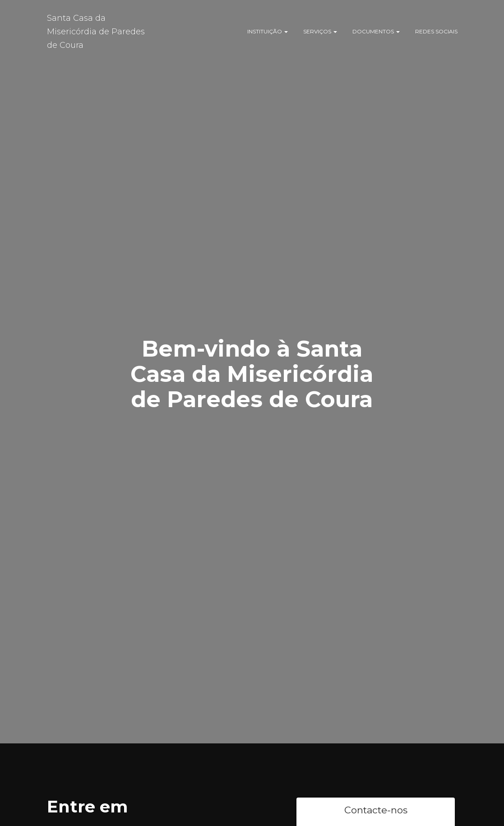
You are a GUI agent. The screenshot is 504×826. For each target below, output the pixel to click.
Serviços (320, 31)
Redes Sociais (436, 31)
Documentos (376, 31)
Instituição (268, 31)
